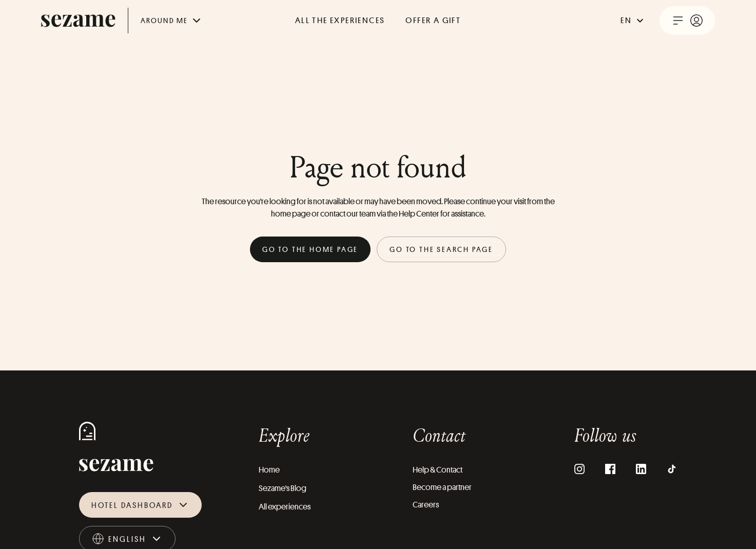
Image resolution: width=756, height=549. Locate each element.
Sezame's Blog (283, 488)
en (633, 21)
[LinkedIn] (641, 469)
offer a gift (433, 20)
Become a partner (442, 487)
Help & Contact (438, 470)
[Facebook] (610, 469)
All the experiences (340, 20)
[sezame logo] (78, 21)
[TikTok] (672, 469)
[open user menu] (687, 21)
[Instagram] (579, 469)
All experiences (285, 507)
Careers (426, 505)
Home (269, 470)
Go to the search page (441, 249)
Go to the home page (310, 249)
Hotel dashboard (140, 505)
